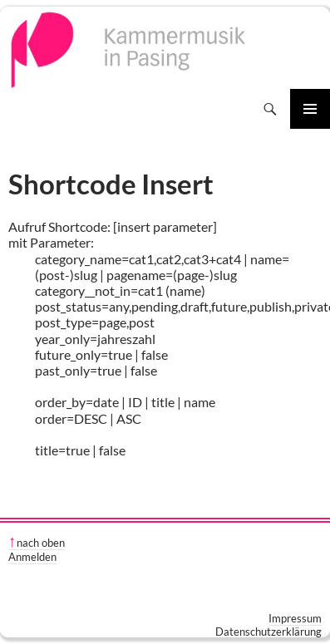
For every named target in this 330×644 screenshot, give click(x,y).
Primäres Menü (310, 109)
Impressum (295, 618)
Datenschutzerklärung (268, 632)
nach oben (41, 543)
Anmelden (32, 557)
